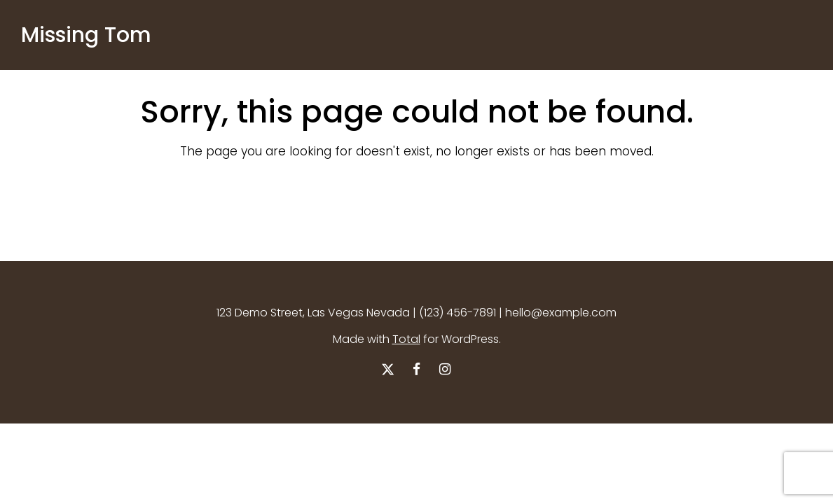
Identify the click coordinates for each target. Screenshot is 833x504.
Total (406, 339)
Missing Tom (86, 35)
